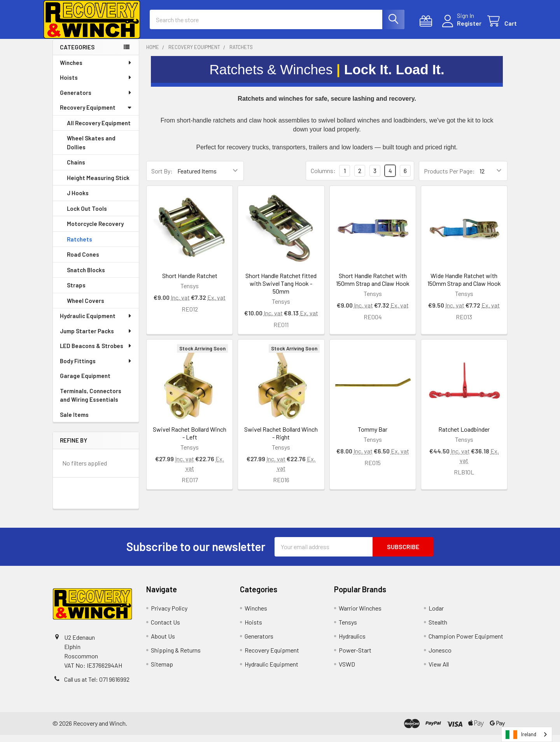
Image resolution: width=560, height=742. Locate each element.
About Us (163, 643)
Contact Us (165, 629)
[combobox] (527, 734)
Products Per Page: (449, 178)
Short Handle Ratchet (190, 283)
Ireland (521, 735)
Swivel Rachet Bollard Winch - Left (190, 440)
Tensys (348, 629)
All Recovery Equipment (99, 130)
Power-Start (355, 657)
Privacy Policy (169, 615)
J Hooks (78, 200)
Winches (96, 70)
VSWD (347, 671)
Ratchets (80, 246)
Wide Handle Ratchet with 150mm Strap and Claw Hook (464, 286)
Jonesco (440, 657)
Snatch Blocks (86, 277)
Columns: (323, 178)
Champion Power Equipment (466, 643)
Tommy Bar (373, 436)
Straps (76, 292)
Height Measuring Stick (98, 185)
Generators (96, 100)
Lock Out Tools (87, 215)
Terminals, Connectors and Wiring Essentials (91, 402)
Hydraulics (352, 643)
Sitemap (162, 671)
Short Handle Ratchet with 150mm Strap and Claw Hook (373, 286)
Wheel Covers (86, 308)
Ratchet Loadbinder (464, 436)
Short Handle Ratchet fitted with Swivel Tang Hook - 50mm (281, 290)
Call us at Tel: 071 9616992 (97, 686)
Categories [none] (77, 54)
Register (460, 28)
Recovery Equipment (96, 114)
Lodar (436, 615)
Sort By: (162, 178)
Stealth (438, 629)
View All (439, 671)
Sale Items (74, 422)
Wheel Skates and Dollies (91, 150)
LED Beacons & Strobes (96, 353)
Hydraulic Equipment (96, 323)
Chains (76, 169)
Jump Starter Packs (96, 338)
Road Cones (83, 261)
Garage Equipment (85, 383)
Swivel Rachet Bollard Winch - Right (281, 440)
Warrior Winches (360, 615)
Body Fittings (96, 368)
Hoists (96, 84)
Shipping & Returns (176, 657)
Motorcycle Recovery (95, 231)
